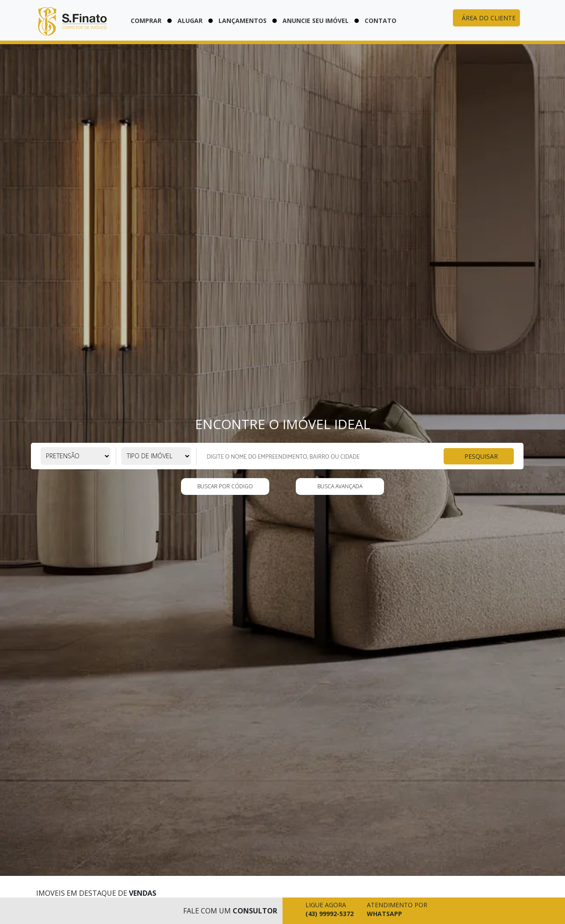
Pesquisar (481, 456)
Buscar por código (225, 486)
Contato (380, 21)
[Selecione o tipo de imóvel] (156, 456)
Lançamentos (243, 21)
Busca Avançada (340, 486)
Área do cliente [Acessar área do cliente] (489, 18)
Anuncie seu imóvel (316, 21)
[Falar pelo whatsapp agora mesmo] (395, 911)
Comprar (146, 21)
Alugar (190, 21)
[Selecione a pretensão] (75, 456)
